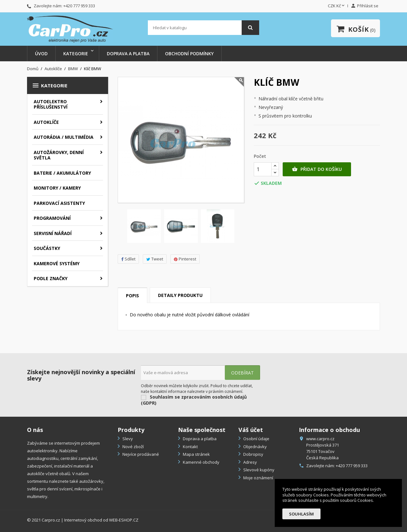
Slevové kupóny (258, 470)
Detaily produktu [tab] (180, 295)
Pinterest (185, 259)
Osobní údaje (256, 439)
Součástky (47, 248)
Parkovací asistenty (59, 203)
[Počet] (263, 169)
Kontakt (190, 447)
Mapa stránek (196, 454)
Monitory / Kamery (57, 188)
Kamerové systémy (57, 263)
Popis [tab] (132, 296)
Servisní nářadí (53, 233)
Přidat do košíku (317, 169)
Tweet (155, 259)
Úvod (41, 54)
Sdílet (128, 259)
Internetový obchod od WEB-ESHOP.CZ (101, 520)
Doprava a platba (128, 54)
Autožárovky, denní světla (59, 155)
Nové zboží (133, 447)
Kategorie (76, 54)
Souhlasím (301, 514)
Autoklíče (46, 122)
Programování (52, 218)
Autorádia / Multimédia (64, 137)
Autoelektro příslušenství (51, 104)
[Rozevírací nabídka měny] (337, 6)
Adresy (250, 462)
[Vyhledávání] (203, 28)
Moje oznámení (258, 478)
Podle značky (51, 278)
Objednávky (255, 447)
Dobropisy (253, 454)
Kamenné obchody (201, 462)
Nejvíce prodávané (140, 454)
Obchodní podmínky (189, 54)
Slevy (127, 439)
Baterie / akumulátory (62, 173)
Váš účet (251, 430)
